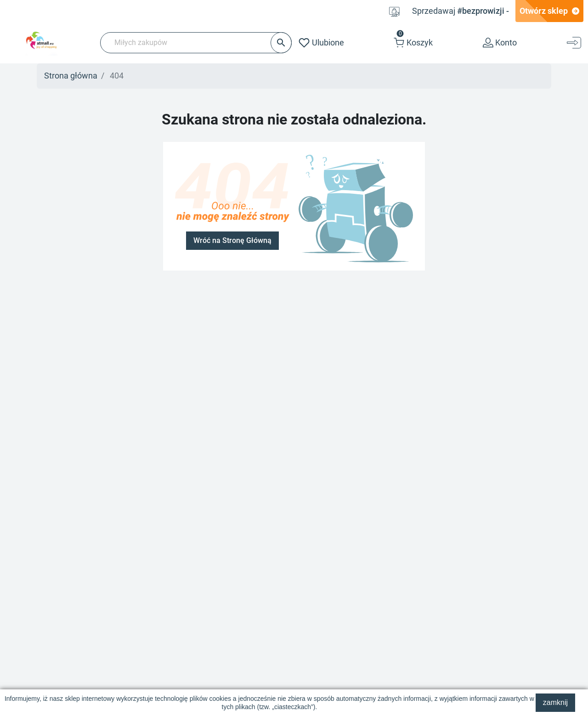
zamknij (555, 702)
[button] (413, 43)
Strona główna (71, 76)
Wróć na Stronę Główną (232, 241)
